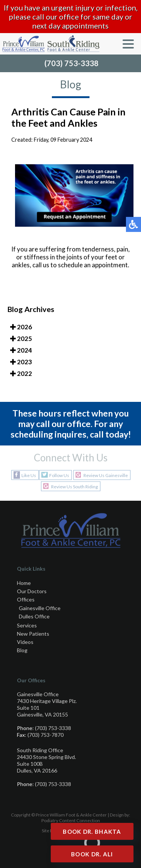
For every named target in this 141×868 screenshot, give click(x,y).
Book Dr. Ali (92, 854)
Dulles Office (34, 616)
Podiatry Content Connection (71, 820)
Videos (25, 642)
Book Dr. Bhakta (92, 832)
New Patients (33, 634)
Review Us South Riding (74, 486)
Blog (22, 650)
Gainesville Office (40, 608)
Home (24, 583)
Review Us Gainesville (106, 475)
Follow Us (59, 475)
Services (27, 625)
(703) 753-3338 (71, 63)
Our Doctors (32, 591)
